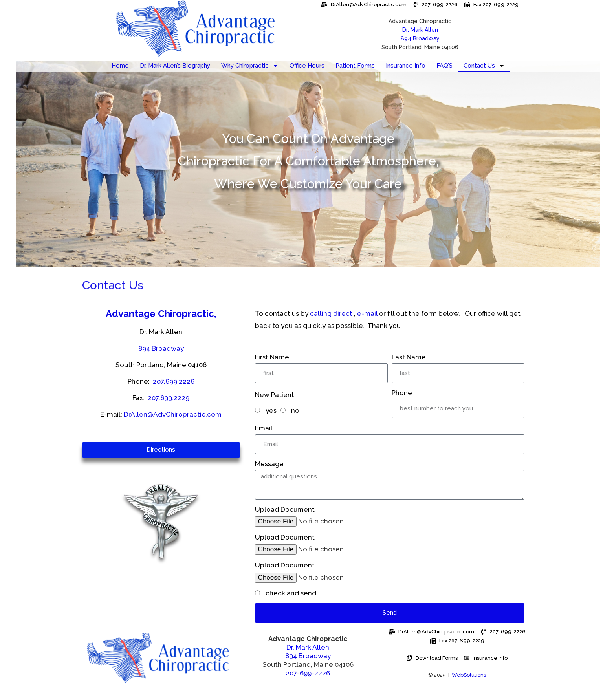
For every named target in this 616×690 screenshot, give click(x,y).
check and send (291, 593)
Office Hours (307, 66)
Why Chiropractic (250, 66)
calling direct (331, 313)
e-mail (367, 313)
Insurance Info (406, 66)
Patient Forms (355, 66)
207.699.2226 (174, 381)
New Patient (275, 395)
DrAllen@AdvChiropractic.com (173, 414)
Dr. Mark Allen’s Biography (175, 66)
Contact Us (484, 66)
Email (264, 428)
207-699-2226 (308, 673)
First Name (272, 357)
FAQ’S (445, 66)
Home (120, 66)
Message (269, 464)
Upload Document (285, 509)
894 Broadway (420, 38)
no (295, 410)
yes (271, 410)
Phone (402, 393)
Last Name (409, 357)
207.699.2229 (169, 398)
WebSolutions (469, 675)
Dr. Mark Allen (308, 647)
